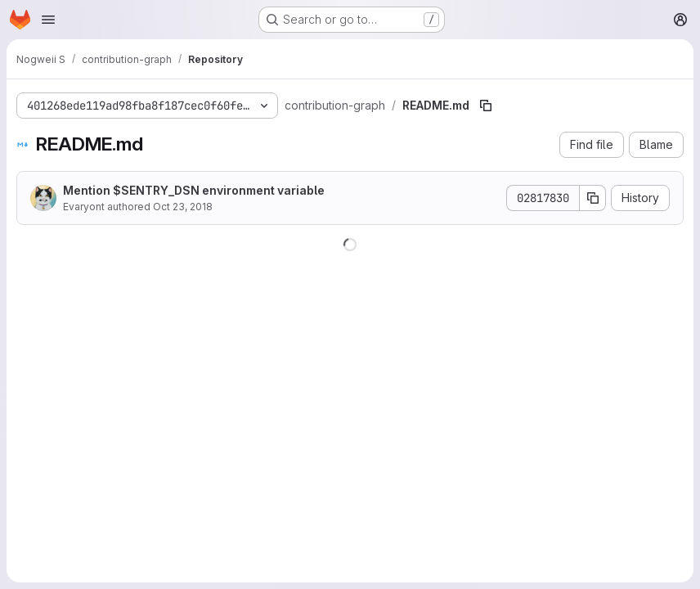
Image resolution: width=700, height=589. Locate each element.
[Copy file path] (486, 106)
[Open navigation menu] (48, 20)
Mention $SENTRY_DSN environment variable (194, 190)
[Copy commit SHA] (593, 198)
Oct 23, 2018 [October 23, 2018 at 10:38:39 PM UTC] (183, 207)
